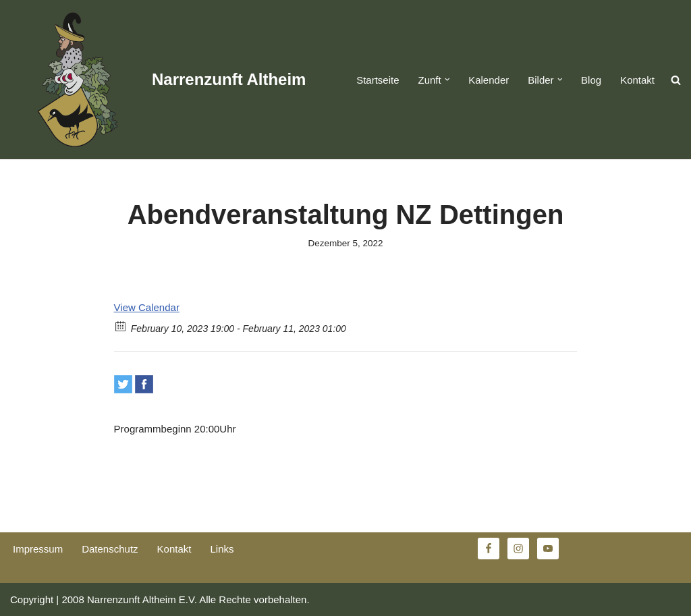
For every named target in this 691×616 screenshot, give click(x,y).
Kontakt (637, 80)
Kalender (489, 80)
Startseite (378, 80)
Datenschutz (110, 549)
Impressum (38, 549)
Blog (591, 80)
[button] (447, 80)
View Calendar (147, 307)
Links (222, 549)
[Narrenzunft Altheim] (158, 80)
